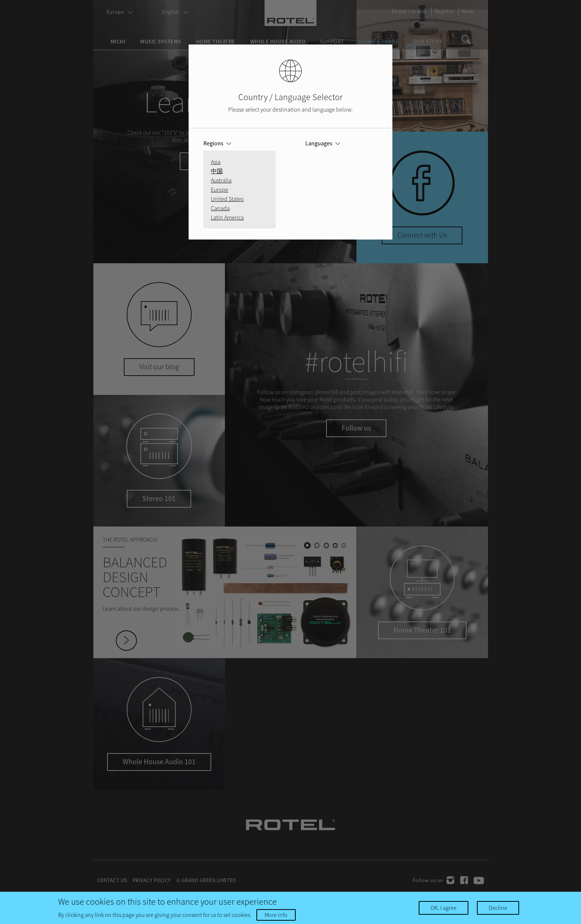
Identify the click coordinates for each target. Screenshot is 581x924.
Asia (216, 162)
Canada (220, 208)
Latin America (227, 217)
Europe (220, 189)
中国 (217, 171)
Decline (498, 908)
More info (276, 915)
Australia (221, 180)
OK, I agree (444, 908)
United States (227, 199)
